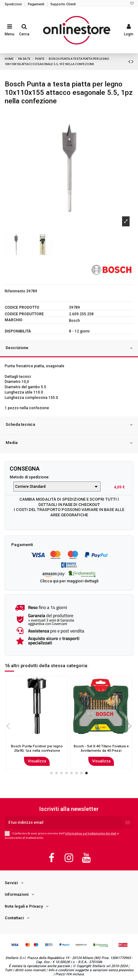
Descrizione (69, 348)
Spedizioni (14, 4)
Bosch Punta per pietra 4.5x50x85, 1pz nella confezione (37, 748)
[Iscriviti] (128, 823)
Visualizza (37, 761)
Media (69, 443)
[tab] (69, 349)
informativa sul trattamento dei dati (91, 833)
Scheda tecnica (69, 425)
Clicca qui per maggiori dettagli (69, 581)
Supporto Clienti (63, 4)
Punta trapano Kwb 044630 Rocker (101, 748)
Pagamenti (37, 4)
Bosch (74, 321)
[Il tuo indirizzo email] (63, 823)
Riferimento (15, 291)
